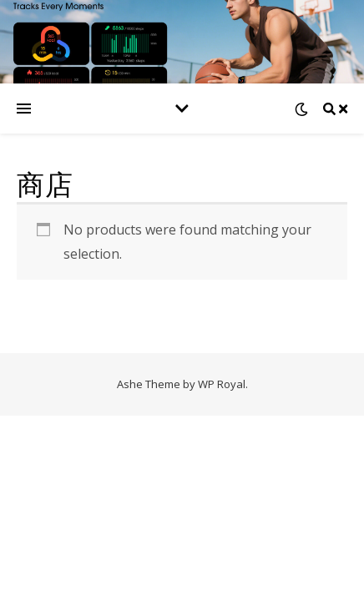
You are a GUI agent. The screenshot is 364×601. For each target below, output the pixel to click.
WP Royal (222, 384)
